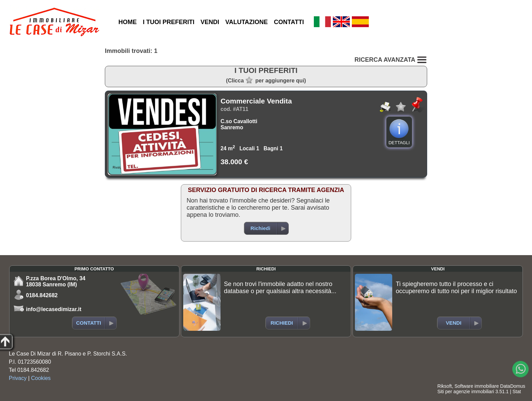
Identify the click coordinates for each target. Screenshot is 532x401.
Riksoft (445, 386)
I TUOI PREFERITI (169, 22)
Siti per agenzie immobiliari (466, 392)
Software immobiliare (477, 386)
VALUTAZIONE (246, 22)
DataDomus (513, 386)
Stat (517, 392)
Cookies (41, 378)
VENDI (210, 22)
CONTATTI (289, 22)
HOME (128, 22)
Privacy (18, 378)
